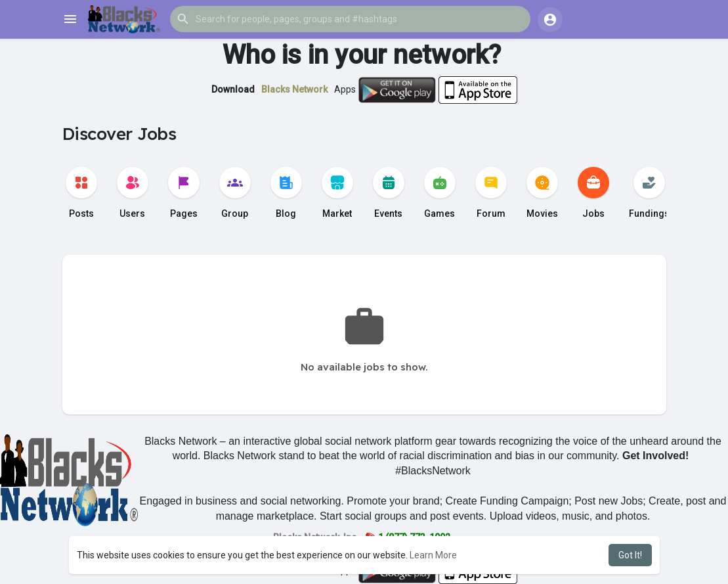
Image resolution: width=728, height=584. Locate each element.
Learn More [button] (433, 555)
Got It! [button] (630, 555)
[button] (350, 19)
